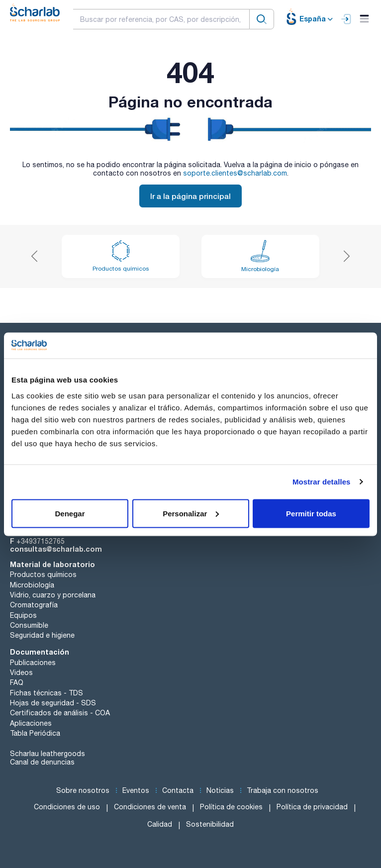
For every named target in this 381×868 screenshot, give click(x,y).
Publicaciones (33, 663)
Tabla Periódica (35, 733)
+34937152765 (41, 541)
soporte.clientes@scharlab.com (235, 173)
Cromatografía (34, 605)
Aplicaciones (31, 723)
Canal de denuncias (42, 762)
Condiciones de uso (67, 807)
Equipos (23, 615)
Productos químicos (43, 575)
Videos (21, 673)
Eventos (136, 790)
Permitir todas (311, 513)
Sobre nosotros (83, 790)
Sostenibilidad (210, 824)
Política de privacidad (312, 807)
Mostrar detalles (322, 482)
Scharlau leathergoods (48, 754)
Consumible (29, 625)
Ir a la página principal (190, 196)
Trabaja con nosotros (283, 790)
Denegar (70, 513)
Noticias (220, 790)
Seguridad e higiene (42, 635)
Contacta (178, 790)
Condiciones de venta (150, 807)
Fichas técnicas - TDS (47, 693)
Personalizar (191, 513)
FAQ (17, 682)
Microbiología (32, 585)
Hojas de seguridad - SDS (53, 703)
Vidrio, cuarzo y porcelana (53, 595)
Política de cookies (231, 807)
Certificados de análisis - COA (60, 713)
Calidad (160, 824)
